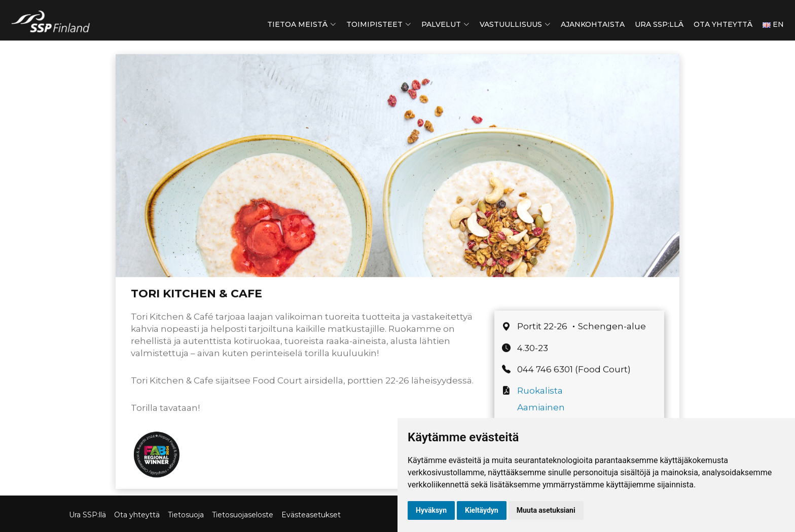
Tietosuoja (186, 515)
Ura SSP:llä (659, 24)
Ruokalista (540, 398)
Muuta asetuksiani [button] (546, 510)
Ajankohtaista (593, 24)
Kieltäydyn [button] (482, 510)
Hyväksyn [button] (431, 510)
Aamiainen (541, 414)
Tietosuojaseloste (243, 515)
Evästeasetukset (311, 515)
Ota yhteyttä (723, 24)
